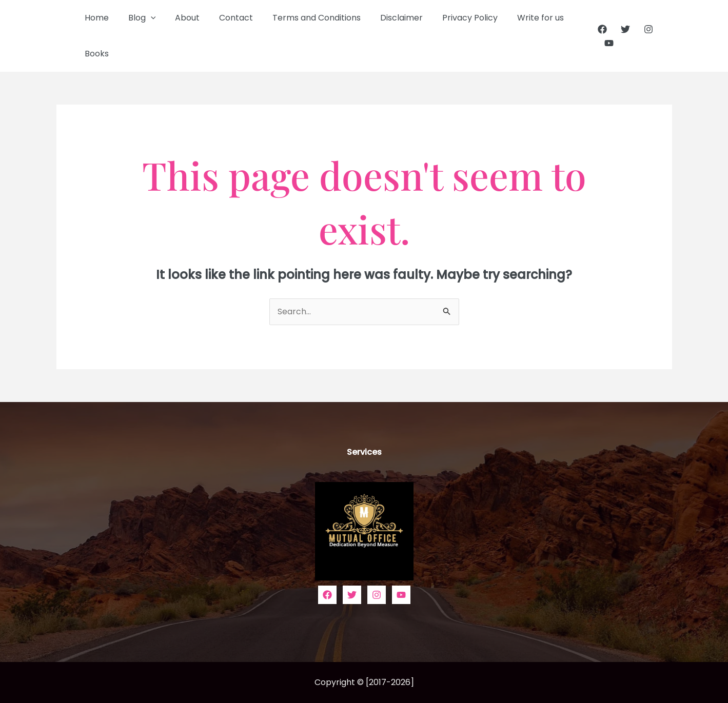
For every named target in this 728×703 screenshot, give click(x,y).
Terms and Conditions (303, 18)
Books (95, 54)
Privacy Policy (450, 18)
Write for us (517, 18)
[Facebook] (599, 29)
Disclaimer (385, 18)
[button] (146, 18)
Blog (137, 18)
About (180, 18)
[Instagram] (645, 29)
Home (95, 18)
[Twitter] (622, 29)
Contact (225, 18)
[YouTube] (606, 43)
